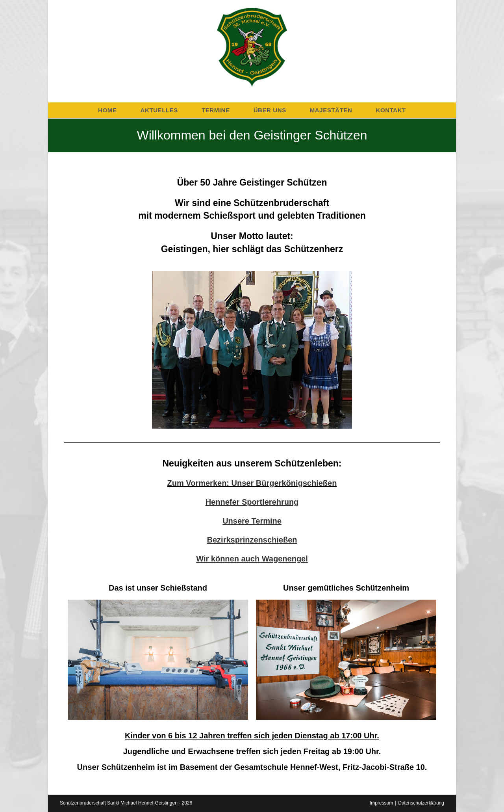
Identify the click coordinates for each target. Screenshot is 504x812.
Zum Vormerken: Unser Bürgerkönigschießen (252, 483)
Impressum (381, 803)
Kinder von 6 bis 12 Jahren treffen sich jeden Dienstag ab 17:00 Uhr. (252, 736)
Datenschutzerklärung (421, 803)
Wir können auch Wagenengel (252, 559)
